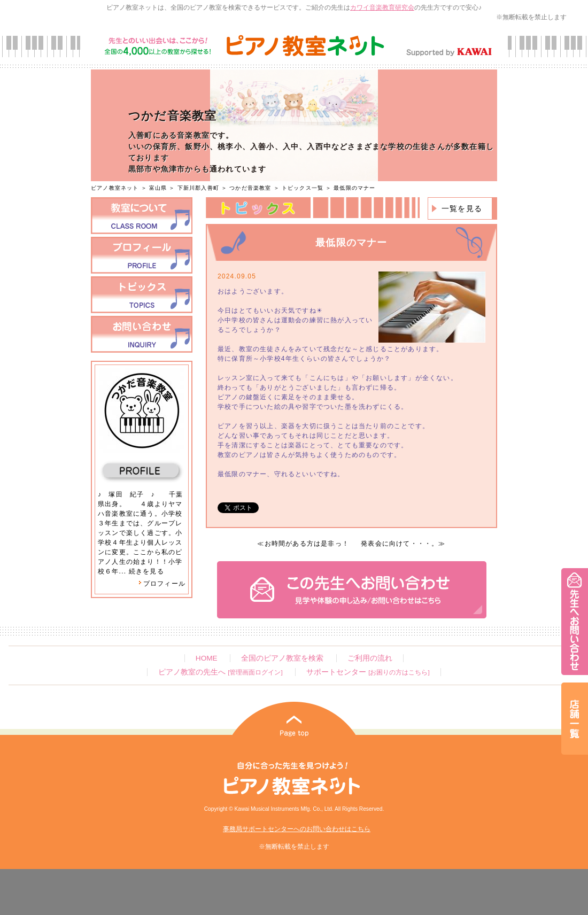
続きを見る (146, 571)
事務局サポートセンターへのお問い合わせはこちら (297, 829)
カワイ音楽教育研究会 (382, 7)
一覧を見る (462, 208)
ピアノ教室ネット (115, 188)
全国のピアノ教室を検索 (282, 658)
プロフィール (162, 584)
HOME (207, 658)
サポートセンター (368, 672)
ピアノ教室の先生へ (220, 672)
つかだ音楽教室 (250, 188)
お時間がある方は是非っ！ (307, 544)
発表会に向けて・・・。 (400, 544)
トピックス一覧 (303, 188)
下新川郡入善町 (198, 188)
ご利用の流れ (370, 658)
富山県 (158, 188)
